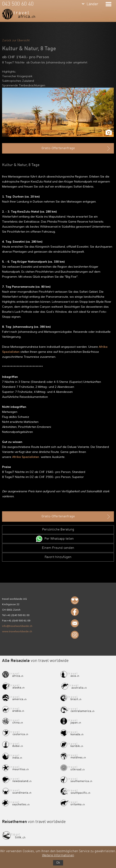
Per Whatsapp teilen (59, 539)
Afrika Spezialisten (26, 457)
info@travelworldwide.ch (17, 626)
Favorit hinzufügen (58, 557)
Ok (58, 863)
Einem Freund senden (58, 548)
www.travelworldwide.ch (17, 631)
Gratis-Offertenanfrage (76, 149)
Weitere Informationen (58, 855)
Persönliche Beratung (58, 530)
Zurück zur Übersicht (16, 40)
